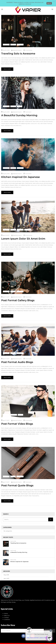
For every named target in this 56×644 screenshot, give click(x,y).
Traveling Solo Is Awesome (18, 539)
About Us (7, 612)
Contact (6, 614)
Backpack (6, 41)
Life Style (20, 41)
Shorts (20, 102)
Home (6, 610)
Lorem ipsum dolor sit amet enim (23, 235)
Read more (7, 65)
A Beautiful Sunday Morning (19, 549)
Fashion (13, 41)
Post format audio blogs (17, 358)
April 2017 (6, 575)
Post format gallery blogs (18, 297)
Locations (7, 616)
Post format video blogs (17, 420)
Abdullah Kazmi (17, 46)
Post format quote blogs (17, 482)
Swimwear (28, 226)
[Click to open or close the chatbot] (49, 637)
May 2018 (6, 571)
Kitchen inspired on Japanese (19, 558)
